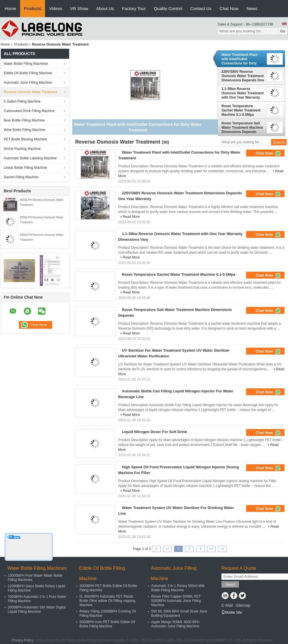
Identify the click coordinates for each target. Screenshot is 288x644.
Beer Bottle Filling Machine (24, 120)
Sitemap (243, 605)
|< (156, 549)
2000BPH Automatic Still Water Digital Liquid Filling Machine (37, 609)
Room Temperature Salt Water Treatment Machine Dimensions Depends (242, 128)
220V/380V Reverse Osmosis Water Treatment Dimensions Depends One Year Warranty (243, 76)
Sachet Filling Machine (21, 177)
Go (283, 31)
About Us (105, 8)
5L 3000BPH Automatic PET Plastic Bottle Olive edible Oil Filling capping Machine (107, 601)
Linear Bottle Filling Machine (25, 168)
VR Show (79, 8)
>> (211, 549)
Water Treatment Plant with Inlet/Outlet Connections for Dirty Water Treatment (240, 59)
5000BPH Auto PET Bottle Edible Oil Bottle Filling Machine (107, 624)
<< (167, 549)
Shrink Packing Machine (22, 149)
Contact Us (201, 8)
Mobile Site (232, 612)
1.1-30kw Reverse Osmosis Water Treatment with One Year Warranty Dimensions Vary (243, 93)
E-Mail (227, 605)
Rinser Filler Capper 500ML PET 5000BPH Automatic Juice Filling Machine (176, 601)
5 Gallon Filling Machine (22, 101)
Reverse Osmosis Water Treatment (31, 92)
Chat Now (229, 8)
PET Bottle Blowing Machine (25, 139)
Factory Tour (134, 8)
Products (33, 8)
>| (222, 549)
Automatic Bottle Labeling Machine (30, 158)
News (252, 8)
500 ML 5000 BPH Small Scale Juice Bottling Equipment (179, 613)
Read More (131, 217)
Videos (56, 8)
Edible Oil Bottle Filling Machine (28, 73)
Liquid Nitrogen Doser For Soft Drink (154, 432)
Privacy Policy (23, 640)
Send (230, 585)
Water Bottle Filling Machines (26, 64)
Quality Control (168, 8)
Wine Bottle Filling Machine (25, 130)
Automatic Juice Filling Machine (28, 83)
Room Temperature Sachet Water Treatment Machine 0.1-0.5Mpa (241, 110)
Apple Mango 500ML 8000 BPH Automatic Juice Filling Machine (175, 624)
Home (10, 8)
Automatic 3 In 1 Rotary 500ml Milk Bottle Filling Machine (178, 588)
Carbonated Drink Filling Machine (29, 111)
